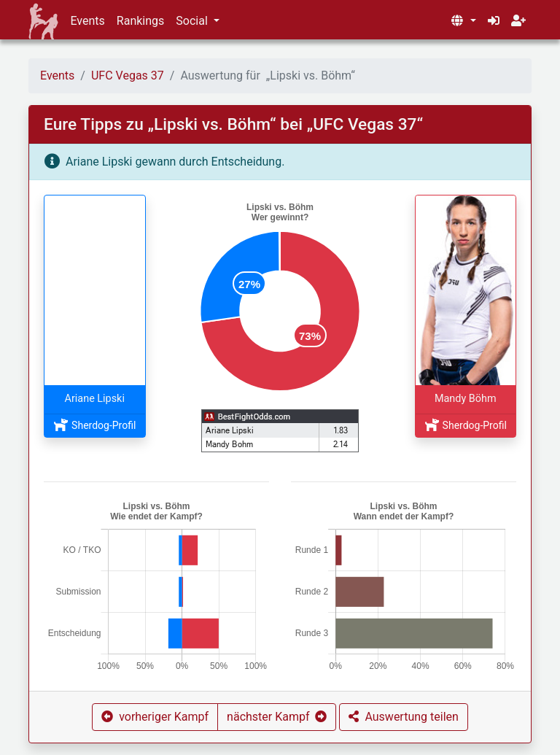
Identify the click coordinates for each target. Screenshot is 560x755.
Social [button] (193, 21)
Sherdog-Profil (94, 425)
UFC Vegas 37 (128, 75)
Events (87, 21)
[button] (463, 21)
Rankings (140, 21)
